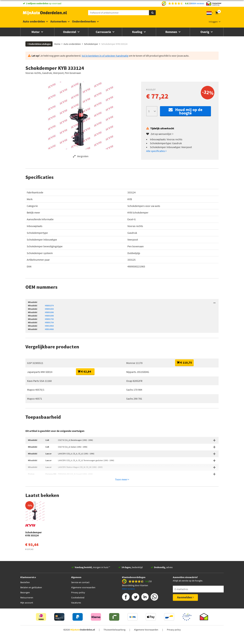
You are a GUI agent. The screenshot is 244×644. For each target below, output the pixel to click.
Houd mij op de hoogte (185, 111)
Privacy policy (78, 576)
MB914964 (49, 326)
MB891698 (49, 316)
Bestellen (25, 566)
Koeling (138, 32)
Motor (36, 32)
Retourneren (27, 581)
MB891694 (49, 309)
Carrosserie (104, 32)
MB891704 (49, 322)
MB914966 (49, 329)
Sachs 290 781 (134, 399)
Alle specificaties (156, 151)
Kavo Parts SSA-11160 (39, 381)
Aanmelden (185, 581)
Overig (205, 32)
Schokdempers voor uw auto (144, 206)
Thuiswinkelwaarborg (114, 613)
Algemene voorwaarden (83, 571)
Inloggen (213, 22)
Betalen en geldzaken (31, 571)
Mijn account (27, 586)
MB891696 (49, 312)
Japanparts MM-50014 (40, 372)
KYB (130, 199)
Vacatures (76, 586)
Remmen (172, 32)
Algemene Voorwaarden (146, 613)
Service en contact (80, 566)
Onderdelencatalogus (39, 44)
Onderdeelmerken (84, 21)
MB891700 (49, 319)
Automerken (58, 21)
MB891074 (49, 306)
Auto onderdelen (34, 21)
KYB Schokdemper (138, 212)
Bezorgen (25, 576)
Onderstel (70, 32)
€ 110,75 (184, 362)
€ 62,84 (84, 371)
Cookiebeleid (78, 581)
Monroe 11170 (134, 363)
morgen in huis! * (92, 551)
